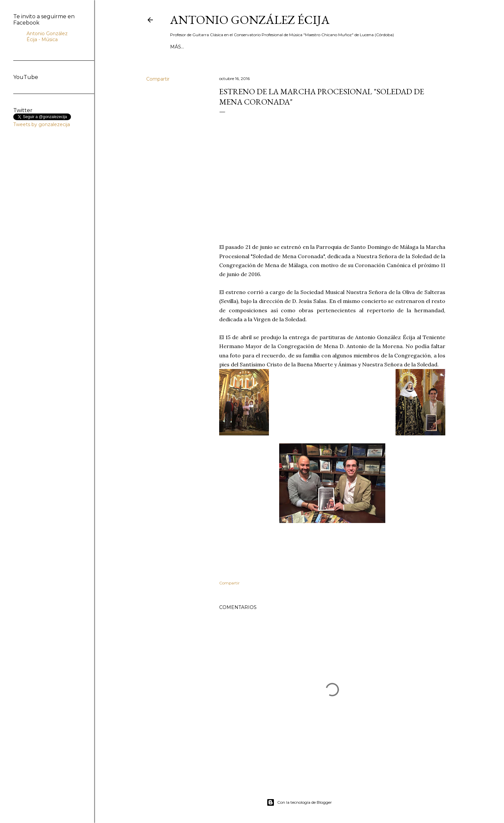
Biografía (204, 47)
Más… (420, 47)
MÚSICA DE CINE (294, 47)
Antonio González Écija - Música (47, 37)
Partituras (394, 47)
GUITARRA (331, 47)
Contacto (361, 47)
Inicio (178, 47)
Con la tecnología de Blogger (299, 802)
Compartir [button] (158, 79)
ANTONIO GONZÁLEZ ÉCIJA (250, 20)
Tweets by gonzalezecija (42, 124)
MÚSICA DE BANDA (245, 47)
